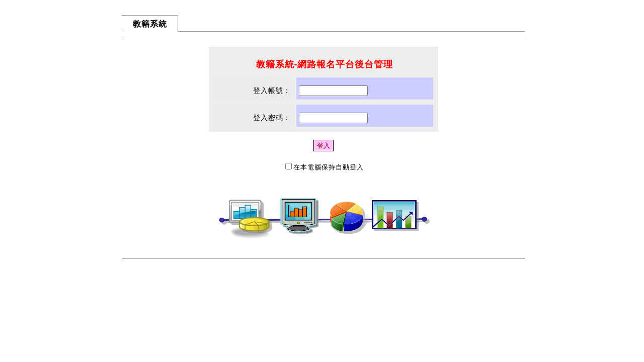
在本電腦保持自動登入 (329, 167)
